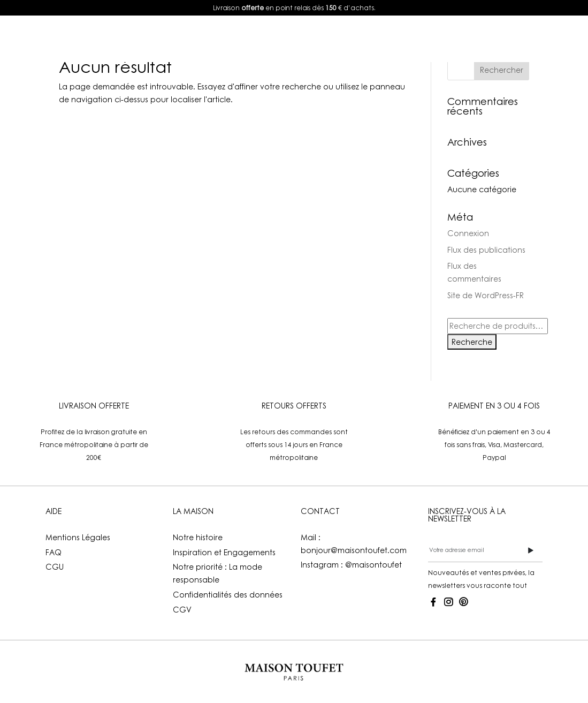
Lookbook (236, 38)
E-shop (171, 38)
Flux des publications (486, 250)
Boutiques (371, 38)
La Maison (298, 38)
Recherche (472, 342)
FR (507, 38)
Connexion (468, 233)
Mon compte (440, 38)
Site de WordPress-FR (486, 295)
